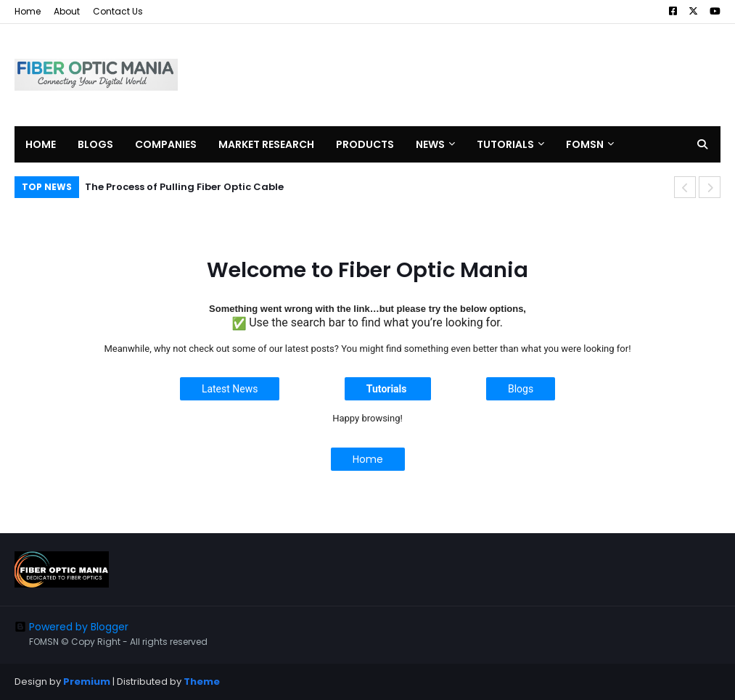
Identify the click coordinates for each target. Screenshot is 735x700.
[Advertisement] (456, 75)
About (67, 11)
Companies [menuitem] (166, 144)
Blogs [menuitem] (95, 144)
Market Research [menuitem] (266, 144)
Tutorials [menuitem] (505, 144)
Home (28, 11)
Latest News (230, 389)
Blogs (521, 389)
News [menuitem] (430, 144)
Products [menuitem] (365, 144)
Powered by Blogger (71, 627)
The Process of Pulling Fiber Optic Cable (184, 187)
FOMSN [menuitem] (585, 144)
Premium (87, 682)
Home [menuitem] (41, 144)
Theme (202, 682)
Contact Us (118, 11)
